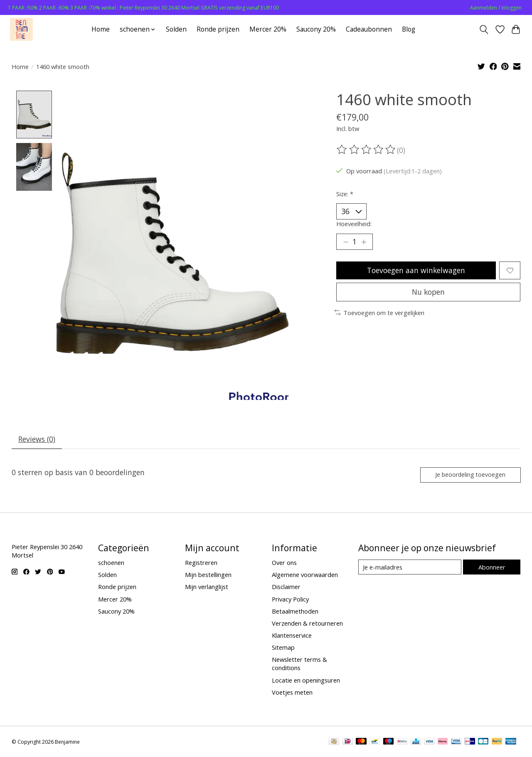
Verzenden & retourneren (307, 623)
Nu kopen (429, 292)
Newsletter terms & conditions (299, 664)
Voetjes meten (292, 692)
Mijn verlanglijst (207, 587)
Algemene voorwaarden (305, 575)
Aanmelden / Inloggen (496, 8)
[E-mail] (410, 567)
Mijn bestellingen (208, 575)
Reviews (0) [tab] (37, 439)
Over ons (284, 563)
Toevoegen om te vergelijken (380, 313)
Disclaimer (286, 587)
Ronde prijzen (218, 29)
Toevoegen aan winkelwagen (416, 270)
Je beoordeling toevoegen (470, 475)
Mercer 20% (268, 29)
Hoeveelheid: (354, 224)
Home (101, 29)
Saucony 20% (316, 29)
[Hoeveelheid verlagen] (346, 242)
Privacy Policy (290, 599)
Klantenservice (292, 636)
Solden (176, 29)
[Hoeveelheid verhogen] (364, 242)
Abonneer (492, 567)
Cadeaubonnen (369, 29)
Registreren (201, 563)
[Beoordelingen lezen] (367, 150)
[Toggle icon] (484, 30)
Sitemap (283, 648)
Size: (345, 194)
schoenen (111, 563)
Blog (409, 29)
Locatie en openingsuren (306, 680)
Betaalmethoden (295, 611)
